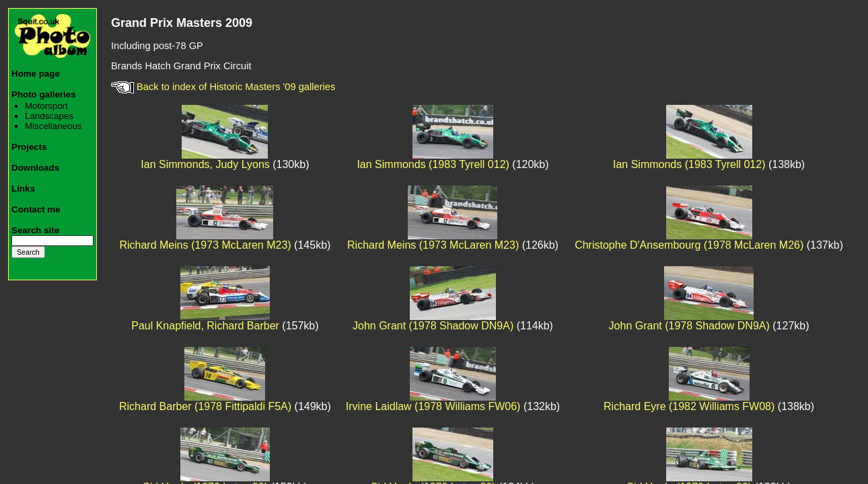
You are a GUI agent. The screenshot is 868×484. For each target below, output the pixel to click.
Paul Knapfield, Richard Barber (205, 326)
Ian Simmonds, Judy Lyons (205, 164)
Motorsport (46, 106)
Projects (29, 147)
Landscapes (49, 116)
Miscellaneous (53, 126)
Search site (35, 230)
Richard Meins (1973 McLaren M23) (205, 245)
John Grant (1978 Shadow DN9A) (433, 326)
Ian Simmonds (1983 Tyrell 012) (433, 164)
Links (23, 189)
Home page (36, 74)
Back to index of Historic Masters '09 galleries (223, 87)
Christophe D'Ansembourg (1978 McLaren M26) (689, 245)
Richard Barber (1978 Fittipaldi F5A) (205, 406)
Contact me (36, 209)
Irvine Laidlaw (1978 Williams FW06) (433, 406)
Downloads (35, 168)
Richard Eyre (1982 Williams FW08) (689, 406)
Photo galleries (44, 94)
